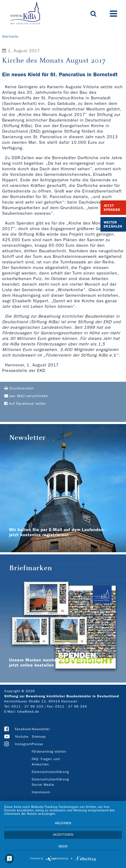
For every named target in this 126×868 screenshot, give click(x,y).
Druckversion (19, 388)
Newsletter (41, 729)
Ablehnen (63, 823)
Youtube (22, 737)
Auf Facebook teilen (25, 404)
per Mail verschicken (26, 396)
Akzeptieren (63, 835)
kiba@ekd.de (28, 712)
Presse (37, 744)
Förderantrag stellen (49, 751)
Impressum (41, 792)
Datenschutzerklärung (50, 772)
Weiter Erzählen (113, 224)
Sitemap (39, 737)
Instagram (23, 744)
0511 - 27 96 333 (27, 706)
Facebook (23, 729)
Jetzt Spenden (112, 208)
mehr (63, 846)
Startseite (10, 37)
